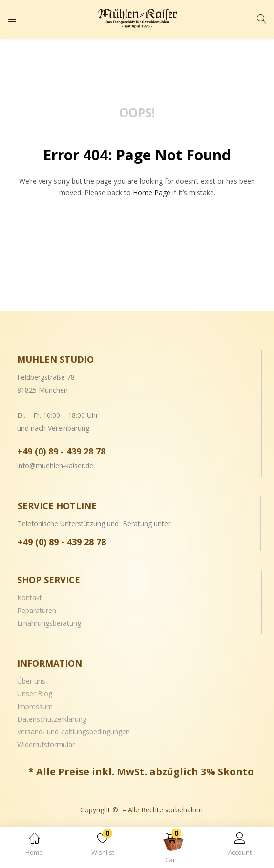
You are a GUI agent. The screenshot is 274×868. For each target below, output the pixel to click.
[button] (171, 849)
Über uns (31, 681)
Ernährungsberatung (49, 623)
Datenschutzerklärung (52, 719)
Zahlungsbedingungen (95, 732)
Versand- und (39, 732)
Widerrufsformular (46, 744)
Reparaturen (37, 610)
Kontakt (30, 598)
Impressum (35, 706)
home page (152, 192)
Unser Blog (35, 694)
